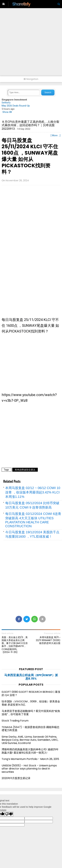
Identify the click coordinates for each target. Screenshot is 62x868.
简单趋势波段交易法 (25, 470)
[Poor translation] (9, 814)
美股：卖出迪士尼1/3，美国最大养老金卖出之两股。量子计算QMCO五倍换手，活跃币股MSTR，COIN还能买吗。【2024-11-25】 (15, 645)
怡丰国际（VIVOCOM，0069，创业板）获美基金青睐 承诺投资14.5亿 (31, 703)
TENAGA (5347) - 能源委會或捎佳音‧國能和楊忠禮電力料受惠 (31, 729)
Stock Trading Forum (15, 721)
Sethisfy (6, 103)
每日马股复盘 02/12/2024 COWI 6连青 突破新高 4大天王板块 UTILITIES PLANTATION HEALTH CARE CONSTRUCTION (33, 520)
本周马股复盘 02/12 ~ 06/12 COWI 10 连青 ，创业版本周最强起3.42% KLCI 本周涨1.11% (33, 492)
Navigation (31, 79)
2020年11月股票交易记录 (16, 778)
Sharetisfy (21, 4)
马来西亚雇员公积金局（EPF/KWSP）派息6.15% (31, 677)
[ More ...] (56, 135)
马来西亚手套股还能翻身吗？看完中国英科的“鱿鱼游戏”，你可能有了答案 (31, 713)
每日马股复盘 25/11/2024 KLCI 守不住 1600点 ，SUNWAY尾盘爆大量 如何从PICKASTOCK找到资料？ (30, 156)
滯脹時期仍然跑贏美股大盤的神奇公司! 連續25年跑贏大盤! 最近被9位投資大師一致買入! (30, 751)
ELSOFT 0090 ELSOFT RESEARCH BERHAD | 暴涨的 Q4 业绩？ (31, 693)
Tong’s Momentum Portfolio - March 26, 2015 (30, 759)
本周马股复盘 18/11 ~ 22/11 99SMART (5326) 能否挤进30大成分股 (48, 640)
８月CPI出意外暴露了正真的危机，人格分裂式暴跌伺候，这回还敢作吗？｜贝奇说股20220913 (30, 125)
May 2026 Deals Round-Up (16, 106)
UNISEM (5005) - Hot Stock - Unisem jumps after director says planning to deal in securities (29, 769)
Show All (7, 112)
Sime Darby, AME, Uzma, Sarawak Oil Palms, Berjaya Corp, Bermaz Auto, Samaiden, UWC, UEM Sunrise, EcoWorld (30, 740)
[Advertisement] (31, 44)
